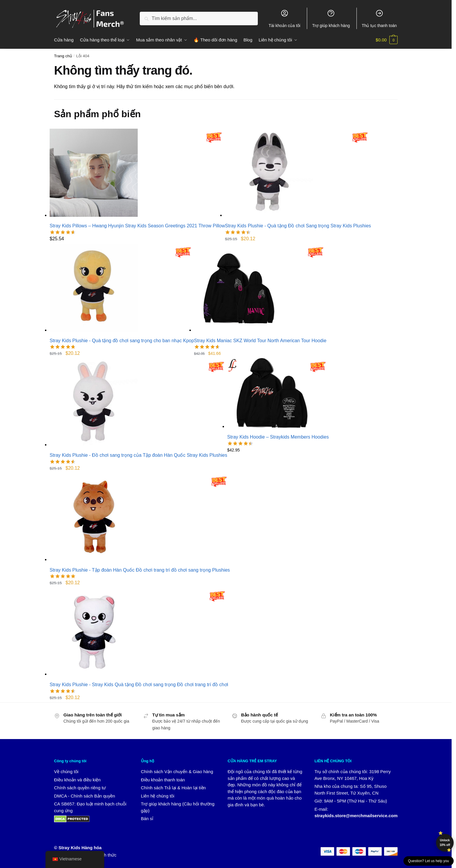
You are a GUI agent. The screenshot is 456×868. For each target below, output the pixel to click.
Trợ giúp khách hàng (331, 19)
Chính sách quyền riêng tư (80, 788)
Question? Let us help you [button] (429, 861)
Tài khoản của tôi (285, 19)
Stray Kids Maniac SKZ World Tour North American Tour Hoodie (260, 341)
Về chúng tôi (66, 772)
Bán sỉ (147, 819)
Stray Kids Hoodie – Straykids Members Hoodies (278, 437)
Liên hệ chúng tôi (158, 796)
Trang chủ (63, 56)
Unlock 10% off (445, 843)
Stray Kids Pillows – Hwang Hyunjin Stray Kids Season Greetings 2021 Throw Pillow (137, 226)
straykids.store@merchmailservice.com (356, 816)
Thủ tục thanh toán (379, 19)
